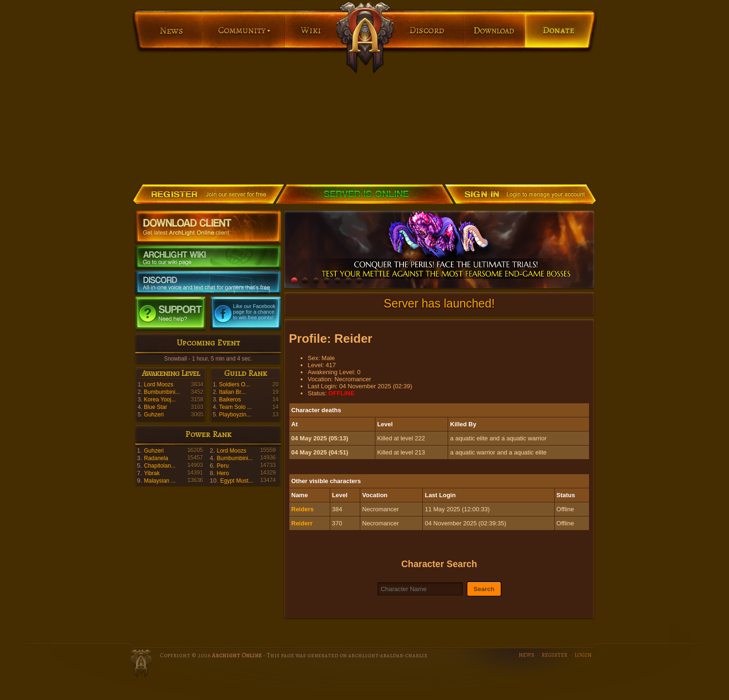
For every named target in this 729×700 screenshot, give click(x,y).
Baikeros (230, 400)
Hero (223, 473)
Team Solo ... (235, 407)
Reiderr (302, 523)
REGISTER (555, 655)
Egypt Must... (237, 481)
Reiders (302, 509)
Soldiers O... (234, 385)
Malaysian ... (159, 481)
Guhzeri (154, 415)
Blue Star (155, 407)
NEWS (527, 655)
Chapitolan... (159, 466)
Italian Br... (232, 392)
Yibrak (152, 473)
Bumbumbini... (162, 392)
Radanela (156, 458)
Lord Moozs (159, 385)
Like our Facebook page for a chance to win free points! (254, 312)
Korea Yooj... (160, 400)
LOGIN (583, 655)
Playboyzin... (235, 415)
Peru (222, 466)
